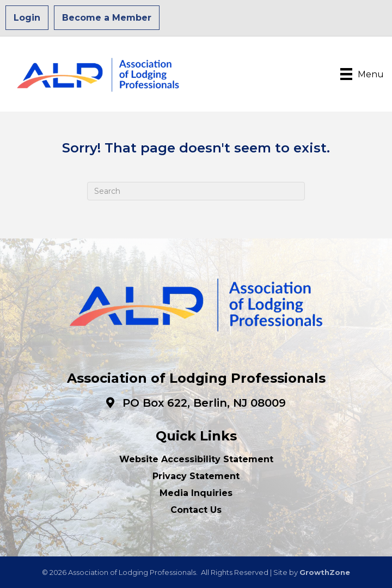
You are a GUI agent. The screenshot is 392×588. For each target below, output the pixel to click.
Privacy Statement (196, 476)
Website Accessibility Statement (196, 459)
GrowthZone (325, 572)
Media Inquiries (196, 493)
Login (27, 18)
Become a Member (107, 18)
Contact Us (196, 510)
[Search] (196, 191)
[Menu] (362, 74)
